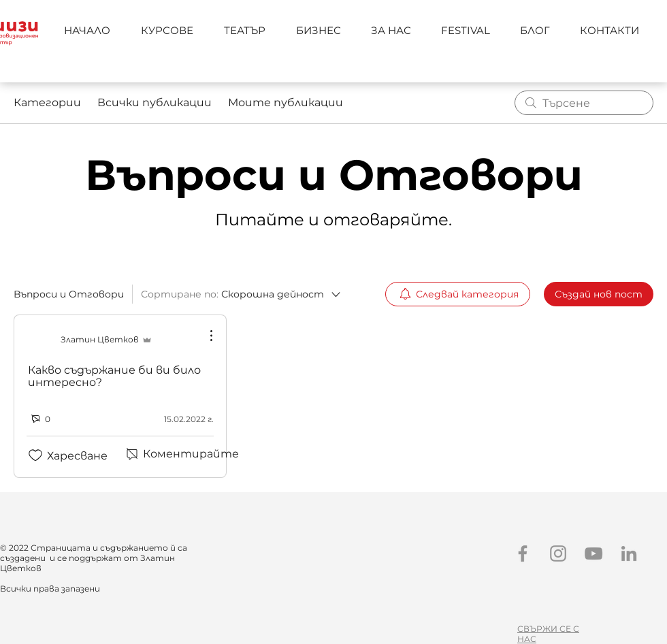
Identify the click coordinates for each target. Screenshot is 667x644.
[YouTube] (593, 553)
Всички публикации (154, 102)
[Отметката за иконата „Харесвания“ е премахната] (35, 455)
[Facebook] (523, 553)
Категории (47, 102)
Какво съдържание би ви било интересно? (114, 376)
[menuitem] (458, 294)
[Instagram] (558, 553)
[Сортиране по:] (240, 294)
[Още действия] (204, 336)
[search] (584, 103)
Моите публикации (286, 102)
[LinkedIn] (629, 553)
